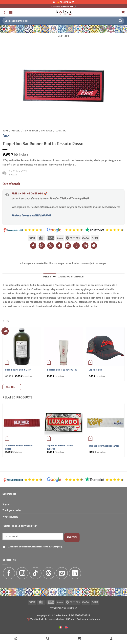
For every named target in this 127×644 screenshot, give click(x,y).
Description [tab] (50, 277)
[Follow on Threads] (49, 573)
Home (5, 131)
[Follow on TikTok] (35, 573)
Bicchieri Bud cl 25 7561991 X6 (62, 370)
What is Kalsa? (10, 517)
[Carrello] (79, 638)
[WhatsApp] (94, 246)
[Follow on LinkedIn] (75, 573)
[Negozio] (48, 638)
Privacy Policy (57, 608)
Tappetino (61, 131)
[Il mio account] (111, 638)
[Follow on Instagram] (22, 573)
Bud (6, 136)
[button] (11, 12)
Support (7, 504)
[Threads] (51, 246)
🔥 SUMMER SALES (64, 2)
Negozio (16, 131)
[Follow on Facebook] (9, 573)
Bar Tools (47, 131)
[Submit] (121, 21)
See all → (12, 387)
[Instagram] (42, 246)
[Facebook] (33, 246)
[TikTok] (59, 246)
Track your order (12, 510)
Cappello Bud (95, 370)
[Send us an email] (62, 573)
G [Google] (77, 246)
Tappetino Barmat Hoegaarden (104, 446)
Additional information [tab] (71, 277)
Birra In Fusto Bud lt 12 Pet (18, 370)
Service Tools (31, 131)
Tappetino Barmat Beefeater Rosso (19, 447)
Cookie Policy (71, 608)
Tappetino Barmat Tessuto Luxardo (60, 447)
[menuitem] (60, 627)
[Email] (85, 246)
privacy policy (56, 547)
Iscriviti (72, 537)
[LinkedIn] (68, 246)
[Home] (16, 638)
